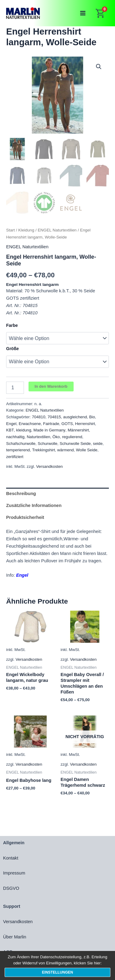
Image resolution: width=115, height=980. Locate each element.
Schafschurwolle (21, 444)
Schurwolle (48, 444)
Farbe (12, 325)
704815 (54, 417)
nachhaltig (15, 437)
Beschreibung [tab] (21, 494)
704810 (39, 417)
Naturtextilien (38, 437)
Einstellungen (57, 972)
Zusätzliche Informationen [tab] (34, 505)
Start (10, 230)
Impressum (14, 873)
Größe (12, 349)
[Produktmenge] (15, 388)
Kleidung (26, 230)
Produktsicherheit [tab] (25, 517)
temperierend (18, 450)
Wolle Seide (87, 450)
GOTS (67, 424)
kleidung (24, 430)
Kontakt (11, 858)
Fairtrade (51, 424)
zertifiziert (15, 457)
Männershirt (78, 430)
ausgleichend (75, 417)
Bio (92, 417)
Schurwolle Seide (75, 444)
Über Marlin (15, 937)
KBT (10, 430)
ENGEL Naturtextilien (57, 230)
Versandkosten (50, 466)
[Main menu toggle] (83, 13)
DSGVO (11, 888)
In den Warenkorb (51, 386)
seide (98, 444)
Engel (11, 424)
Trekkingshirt (44, 450)
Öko (56, 437)
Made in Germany (49, 430)
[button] (99, 67)
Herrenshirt (85, 424)
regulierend (72, 437)
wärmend (66, 450)
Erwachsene (30, 424)
